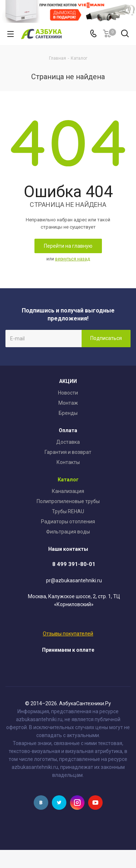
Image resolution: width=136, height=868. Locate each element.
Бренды (68, 413)
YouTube (95, 803)
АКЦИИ (68, 381)
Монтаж (68, 403)
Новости (68, 393)
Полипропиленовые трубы (68, 501)
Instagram (77, 803)
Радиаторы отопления (68, 522)
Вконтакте (41, 803)
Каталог (68, 480)
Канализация (68, 491)
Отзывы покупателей (68, 634)
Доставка (68, 442)
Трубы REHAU (68, 511)
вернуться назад (73, 259)
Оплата (68, 430)
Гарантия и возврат (68, 452)
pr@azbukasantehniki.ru (74, 580)
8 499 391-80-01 (74, 564)
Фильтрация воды (68, 532)
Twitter (59, 803)
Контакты (68, 462)
